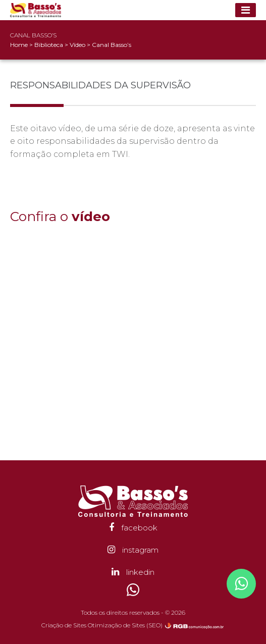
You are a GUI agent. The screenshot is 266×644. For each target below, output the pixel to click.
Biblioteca (49, 45)
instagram (133, 550)
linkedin (133, 572)
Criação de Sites (64, 625)
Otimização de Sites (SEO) (125, 625)
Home (19, 45)
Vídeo (78, 45)
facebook (133, 528)
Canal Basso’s (112, 45)
